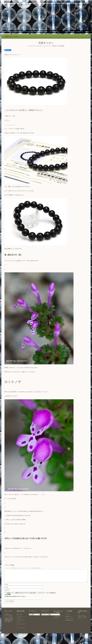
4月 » (9, 624)
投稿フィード (69, 619)
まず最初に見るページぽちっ (11, 36)
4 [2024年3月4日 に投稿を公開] (5, 620)
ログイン (68, 617)
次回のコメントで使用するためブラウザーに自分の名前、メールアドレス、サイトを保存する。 (32, 595)
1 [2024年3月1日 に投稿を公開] (10, 618)
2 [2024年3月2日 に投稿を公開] (11, 618)
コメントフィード (70, 620)
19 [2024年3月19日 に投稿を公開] (6, 622)
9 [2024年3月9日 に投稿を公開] (11, 620)
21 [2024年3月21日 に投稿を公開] (9, 622)
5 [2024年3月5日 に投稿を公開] (6, 620)
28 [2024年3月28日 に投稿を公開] (9, 623)
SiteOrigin (48, 640)
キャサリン (40, 46)
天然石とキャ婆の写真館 (58, 46)
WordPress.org (69, 622)
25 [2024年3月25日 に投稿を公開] (5, 623)
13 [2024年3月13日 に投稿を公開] (8, 621)
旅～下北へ (19, 617)
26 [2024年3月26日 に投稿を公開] (6, 623)
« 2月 (6, 624)
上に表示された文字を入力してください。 (16, 599)
